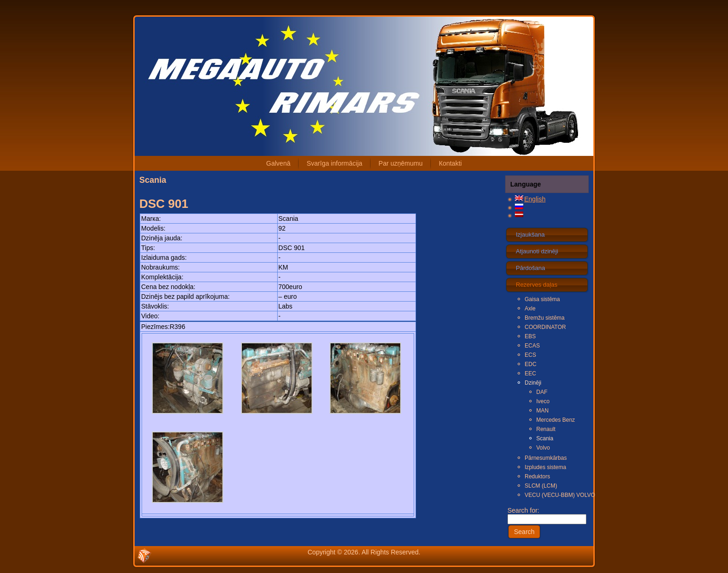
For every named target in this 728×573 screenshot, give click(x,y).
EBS (530, 336)
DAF (542, 392)
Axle (530, 309)
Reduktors (537, 476)
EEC (530, 373)
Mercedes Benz (556, 420)
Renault (546, 429)
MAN (543, 411)
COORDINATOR (545, 327)
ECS (530, 355)
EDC (530, 364)
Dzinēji (533, 383)
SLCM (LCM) (541, 486)
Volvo (543, 448)
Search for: (547, 515)
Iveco (543, 401)
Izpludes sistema (545, 467)
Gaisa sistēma (542, 299)
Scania (545, 438)
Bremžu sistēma (545, 318)
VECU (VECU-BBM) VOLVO (556, 495)
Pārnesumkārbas (546, 458)
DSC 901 (164, 204)
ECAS (532, 346)
